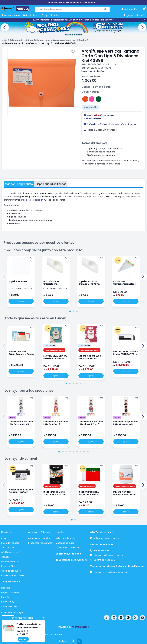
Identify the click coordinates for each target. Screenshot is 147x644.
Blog (3, 538)
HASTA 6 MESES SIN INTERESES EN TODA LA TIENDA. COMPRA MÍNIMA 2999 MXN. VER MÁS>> (74, 20)
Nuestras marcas (10, 562)
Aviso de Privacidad (66, 538)
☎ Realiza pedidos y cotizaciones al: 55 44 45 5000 (72, 2)
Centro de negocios (104, 560)
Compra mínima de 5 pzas (55, 288)
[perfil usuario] (129, 9)
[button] (4, 276)
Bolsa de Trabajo (10, 543)
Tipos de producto (11, 571)
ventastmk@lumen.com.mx (108, 555)
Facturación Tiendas (39, 538)
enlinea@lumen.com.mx (106, 538)
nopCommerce (80, 627)
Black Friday (8, 602)
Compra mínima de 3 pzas (20, 288)
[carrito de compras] (144, 9)
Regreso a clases (10, 592)
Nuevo (12, 418)
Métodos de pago (65, 543)
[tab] (70, 311)
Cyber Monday (9, 606)
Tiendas (5, 557)
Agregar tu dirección (135, 15)
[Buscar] (105, 9)
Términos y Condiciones (68, 548)
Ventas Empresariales (13, 575)
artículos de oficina (30, 200)
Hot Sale (6, 588)
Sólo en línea (50, 345)
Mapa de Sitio (8, 566)
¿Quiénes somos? (10, 552)
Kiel (91, 71)
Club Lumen (7, 548)
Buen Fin (6, 597)
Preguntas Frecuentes (40, 543)
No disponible (91, 107)
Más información (93, 119)
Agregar (21, 301)
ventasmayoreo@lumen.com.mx (111, 572)
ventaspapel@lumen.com (73, 560)
